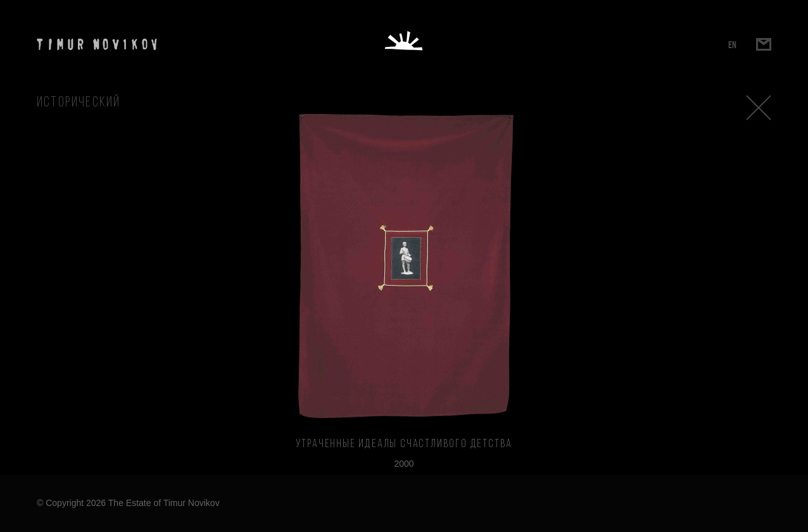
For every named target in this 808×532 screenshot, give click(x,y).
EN (732, 45)
